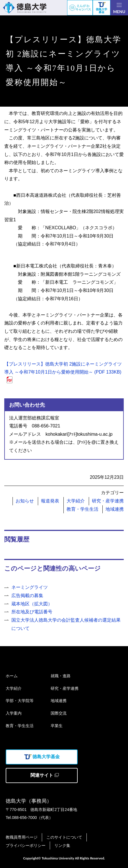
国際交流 (59, 713)
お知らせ (25, 501)
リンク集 (62, 845)
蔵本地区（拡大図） (32, 604)
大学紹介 (76, 501)
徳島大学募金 (102, 8)
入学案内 (14, 713)
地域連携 (115, 509)
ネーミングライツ (30, 587)
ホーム (12, 676)
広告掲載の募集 (27, 596)
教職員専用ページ (22, 837)
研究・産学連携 (108, 501)
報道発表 (50, 501)
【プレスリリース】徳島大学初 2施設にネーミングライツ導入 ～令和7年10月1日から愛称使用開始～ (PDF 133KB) (63, 368)
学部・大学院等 (20, 701)
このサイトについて (64, 837)
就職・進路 (61, 676)
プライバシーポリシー (26, 845)
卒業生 (57, 726)
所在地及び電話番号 (32, 612)
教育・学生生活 (82, 509)
